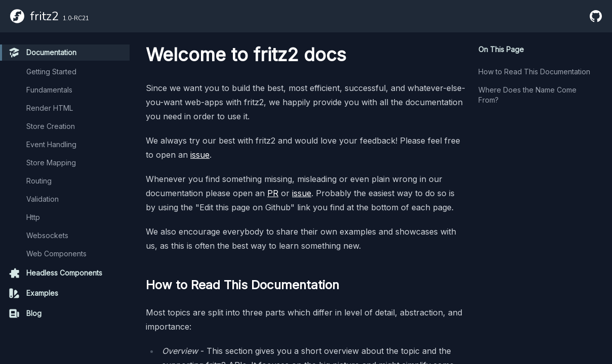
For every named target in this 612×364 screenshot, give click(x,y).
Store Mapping (51, 163)
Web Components (56, 254)
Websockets (47, 235)
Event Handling (51, 144)
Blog (25, 313)
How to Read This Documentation (534, 72)
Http (33, 217)
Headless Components (55, 273)
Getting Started (51, 72)
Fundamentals (49, 90)
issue (200, 155)
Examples (33, 293)
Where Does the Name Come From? (527, 95)
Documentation (42, 53)
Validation (43, 199)
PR (273, 193)
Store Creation (51, 126)
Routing (39, 181)
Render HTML (50, 108)
